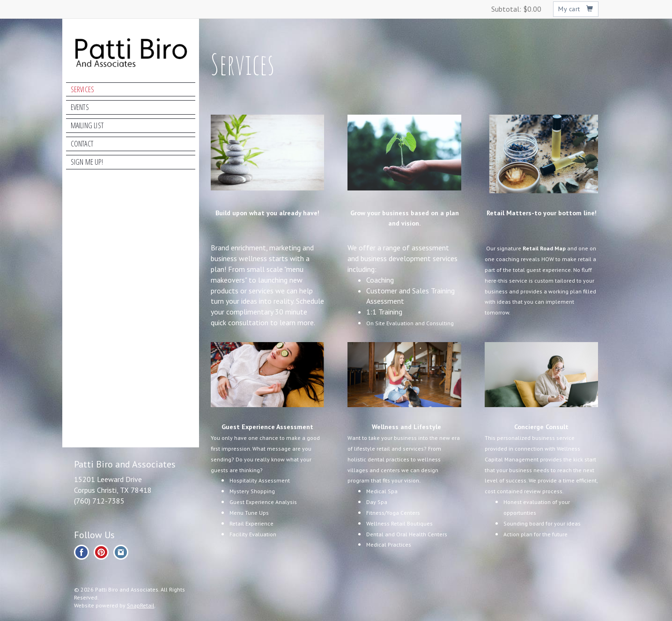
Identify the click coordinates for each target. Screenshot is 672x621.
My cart (576, 9)
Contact (82, 144)
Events (80, 107)
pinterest (101, 552)
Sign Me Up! (87, 162)
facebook (81, 552)
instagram (121, 552)
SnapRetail (141, 605)
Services (83, 89)
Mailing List (87, 125)
